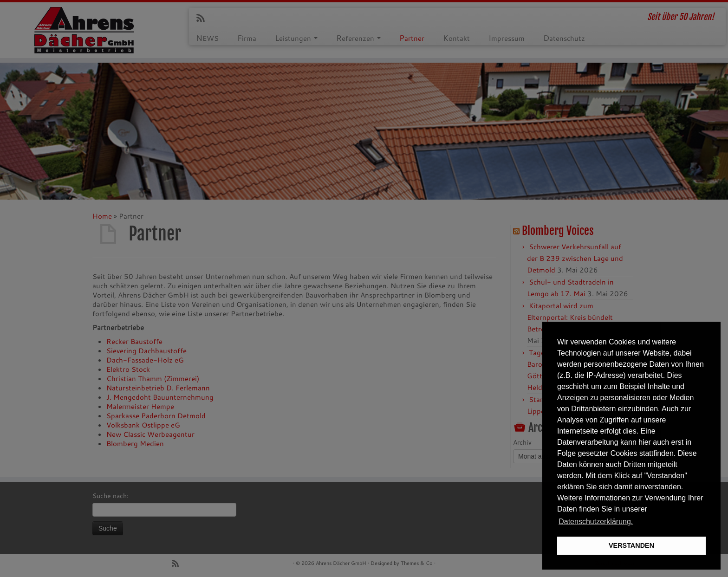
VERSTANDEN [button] (631, 545)
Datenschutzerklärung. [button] (596, 522)
